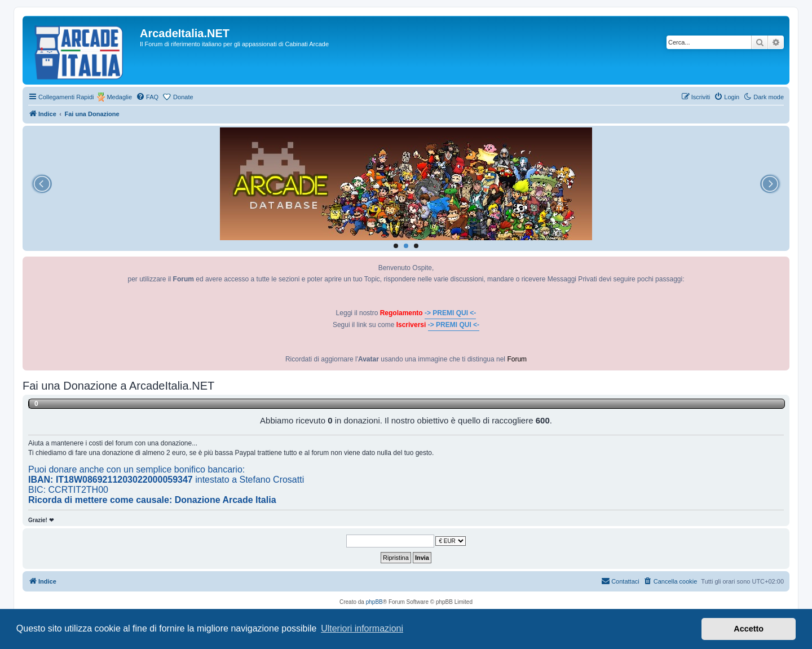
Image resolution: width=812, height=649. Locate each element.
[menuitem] (147, 97)
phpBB (374, 602)
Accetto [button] (749, 629)
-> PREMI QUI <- (450, 313)
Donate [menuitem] (183, 97)
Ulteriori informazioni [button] (362, 628)
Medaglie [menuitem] (119, 97)
